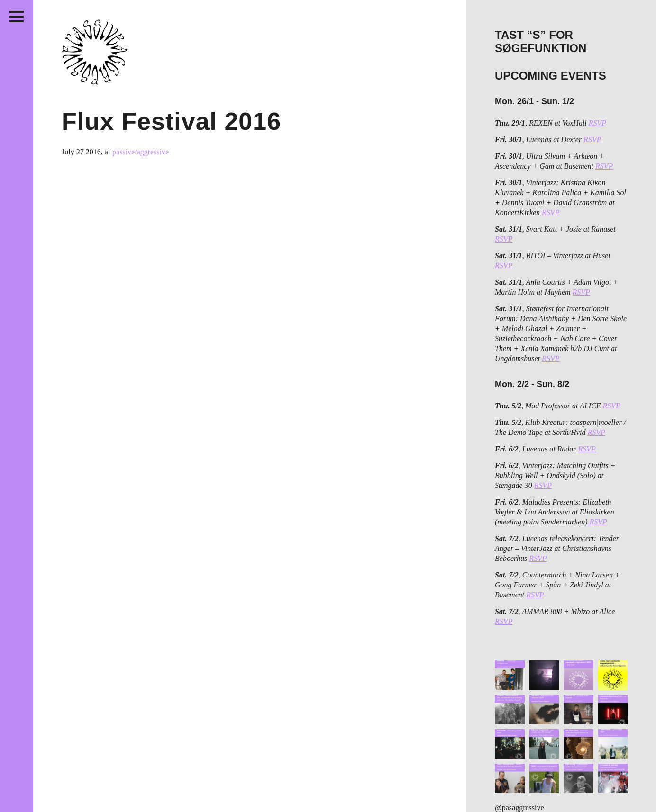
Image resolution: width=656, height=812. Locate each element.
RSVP (597, 123)
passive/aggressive (141, 152)
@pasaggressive (519, 807)
